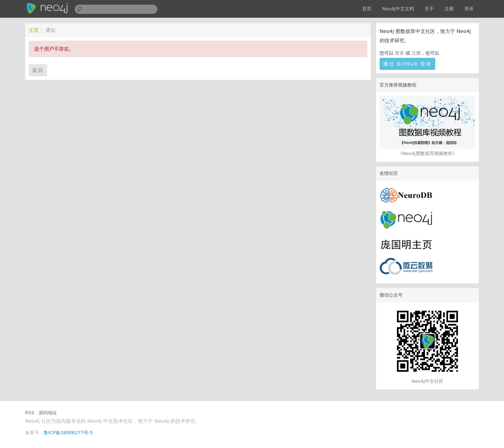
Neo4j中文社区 (427, 381)
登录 (469, 9)
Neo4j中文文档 (398, 9)
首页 (367, 9)
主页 (34, 30)
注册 (449, 9)
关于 (429, 9)
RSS (30, 413)
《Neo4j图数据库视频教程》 (427, 153)
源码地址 (48, 413)
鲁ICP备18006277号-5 (68, 433)
